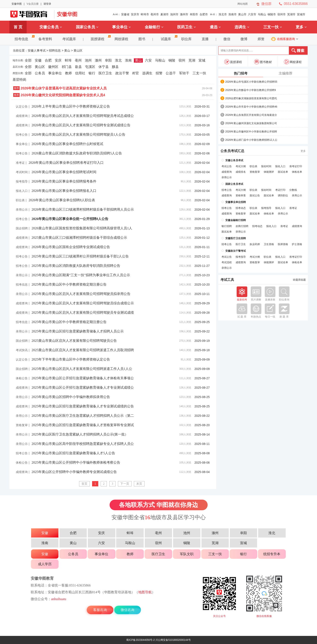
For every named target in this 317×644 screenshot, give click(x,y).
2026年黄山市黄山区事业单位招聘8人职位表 (62, 200)
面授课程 (100, 39)
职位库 (186, 39)
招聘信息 (55, 50)
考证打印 (280, 190)
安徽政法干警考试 (236, 251)
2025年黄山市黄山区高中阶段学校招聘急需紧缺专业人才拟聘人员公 (83, 444)
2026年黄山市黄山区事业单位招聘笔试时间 (64, 172)
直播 (205, 39)
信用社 (80, 73)
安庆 (58, 60)
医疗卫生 (105, 73)
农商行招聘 (242, 226)
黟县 (115, 67)
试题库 (168, 39)
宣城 (202, 60)
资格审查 (241, 195)
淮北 (118, 60)
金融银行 (154, 27)
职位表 (20, 200)
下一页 (125, 484)
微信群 (266, 4)
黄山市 (242, 14)
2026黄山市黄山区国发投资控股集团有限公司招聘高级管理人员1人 (82, 228)
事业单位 (121, 27)
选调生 (242, 27)
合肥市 (204, 14)
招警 (159, 73)
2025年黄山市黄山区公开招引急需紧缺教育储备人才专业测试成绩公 (83, 387)
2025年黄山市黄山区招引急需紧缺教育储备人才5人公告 (73, 453)
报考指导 (22, 181)
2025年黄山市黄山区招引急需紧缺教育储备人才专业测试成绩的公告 (83, 406)
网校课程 (121, 39)
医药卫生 (186, 27)
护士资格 (297, 244)
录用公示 (22, 210)
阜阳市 (194, 14)
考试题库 (69, 39)
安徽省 (125, 14)
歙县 (78, 67)
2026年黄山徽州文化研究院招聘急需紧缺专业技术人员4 (63, 95)
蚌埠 (68, 60)
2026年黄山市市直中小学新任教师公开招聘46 (251, 107)
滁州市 (184, 14)
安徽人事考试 (31, 14)
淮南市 (232, 14)
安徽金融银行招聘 (236, 220)
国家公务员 (87, 27)
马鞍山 (262, 14)
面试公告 (255, 195)
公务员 (40, 73)
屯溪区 (90, 67)
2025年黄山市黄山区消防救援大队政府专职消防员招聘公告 (76, 266)
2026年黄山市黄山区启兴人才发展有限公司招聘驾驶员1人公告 (78, 134)
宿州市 (282, 14)
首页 (84, 484)
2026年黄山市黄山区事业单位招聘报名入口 (64, 191)
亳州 (78, 60)
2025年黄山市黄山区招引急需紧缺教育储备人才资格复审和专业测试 (83, 425)
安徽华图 (17, 4)
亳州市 (155, 14)
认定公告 (22, 106)
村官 (136, 73)
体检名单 (297, 172)
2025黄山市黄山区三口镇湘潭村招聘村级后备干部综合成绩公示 (79, 238)
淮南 (128, 60)
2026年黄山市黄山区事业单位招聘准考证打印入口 (66, 163)
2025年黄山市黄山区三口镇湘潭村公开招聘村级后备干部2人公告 (80, 256)
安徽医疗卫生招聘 (236, 238)
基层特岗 (19, 80)
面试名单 (283, 172)
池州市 (174, 14)
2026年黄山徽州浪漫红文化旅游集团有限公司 (251, 123)
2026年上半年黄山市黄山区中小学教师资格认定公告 (71, 106)
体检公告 (22, 378)
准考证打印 (296, 166)
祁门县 (67, 67)
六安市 (252, 14)
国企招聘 (22, 228)
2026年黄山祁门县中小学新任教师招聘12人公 (251, 140)
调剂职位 (283, 195)
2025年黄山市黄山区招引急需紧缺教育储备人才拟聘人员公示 (78, 331)
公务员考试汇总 (232, 151)
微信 (227, 39)
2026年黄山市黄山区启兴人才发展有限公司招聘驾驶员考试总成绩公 (83, 116)
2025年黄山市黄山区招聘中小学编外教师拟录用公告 (71, 397)
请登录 (47, 4)
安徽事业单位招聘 (236, 202)
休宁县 (104, 67)
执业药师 (255, 244)
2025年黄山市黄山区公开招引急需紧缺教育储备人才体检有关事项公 (83, 378)
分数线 (293, 190)
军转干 (184, 73)
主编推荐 (285, 73)
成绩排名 (241, 172)
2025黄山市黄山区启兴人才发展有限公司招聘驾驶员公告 (74, 341)
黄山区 (78, 50)
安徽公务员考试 (234, 160)
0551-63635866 (296, 4)
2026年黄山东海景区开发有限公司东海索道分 (251, 115)
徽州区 (53, 67)
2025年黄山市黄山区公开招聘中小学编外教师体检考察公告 (76, 462)
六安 (148, 60)
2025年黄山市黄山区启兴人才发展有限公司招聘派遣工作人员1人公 (82, 369)
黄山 (67, 50)
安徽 (38, 60)
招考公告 (22, 135)
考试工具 (227, 280)
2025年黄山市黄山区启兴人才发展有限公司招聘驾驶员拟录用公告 (81, 294)
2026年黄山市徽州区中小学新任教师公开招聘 (251, 132)
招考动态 (241, 208)
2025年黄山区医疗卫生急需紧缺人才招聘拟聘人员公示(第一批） (80, 434)
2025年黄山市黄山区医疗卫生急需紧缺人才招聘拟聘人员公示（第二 (83, 416)
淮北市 (223, 14)
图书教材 (263, 62)
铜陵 (172, 60)
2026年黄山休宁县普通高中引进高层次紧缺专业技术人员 (64, 88)
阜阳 (108, 60)
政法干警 (122, 73)
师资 (261, 39)
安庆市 (135, 14)
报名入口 (22, 191)
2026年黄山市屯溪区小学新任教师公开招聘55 (251, 82)
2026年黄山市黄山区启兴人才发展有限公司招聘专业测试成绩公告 (81, 125)
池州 (88, 60)
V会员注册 (33, 4)
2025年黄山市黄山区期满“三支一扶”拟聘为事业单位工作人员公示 (81, 275)
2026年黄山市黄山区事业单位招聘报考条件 (64, 181)
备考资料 (45, 39)
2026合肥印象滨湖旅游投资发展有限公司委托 (251, 98)
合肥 (48, 60)
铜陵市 (272, 14)
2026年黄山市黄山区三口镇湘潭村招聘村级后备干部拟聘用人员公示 (83, 209)
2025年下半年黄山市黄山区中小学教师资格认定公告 (71, 359)
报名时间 (266, 166)
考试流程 (227, 262)
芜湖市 (291, 14)
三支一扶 (273, 27)
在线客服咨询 (286, 39)
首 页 (18, 27)
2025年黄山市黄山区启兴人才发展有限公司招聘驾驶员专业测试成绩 (83, 313)
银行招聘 (227, 226)
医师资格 (283, 244)
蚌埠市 (145, 14)
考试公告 (227, 166)
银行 (92, 73)
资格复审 (22, 425)
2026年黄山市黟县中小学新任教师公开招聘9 (251, 90)
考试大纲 (241, 166)
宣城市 (301, 14)
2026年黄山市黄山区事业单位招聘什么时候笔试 (67, 144)
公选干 (171, 73)
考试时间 (22, 172)
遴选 (215, 27)
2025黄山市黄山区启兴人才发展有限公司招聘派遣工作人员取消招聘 (83, 350)
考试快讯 (22, 350)
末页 (139, 484)
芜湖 (192, 60)
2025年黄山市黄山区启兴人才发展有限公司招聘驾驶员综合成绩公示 (83, 303)
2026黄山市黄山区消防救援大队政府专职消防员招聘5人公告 (77, 153)
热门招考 (241, 73)
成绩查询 (22, 116)
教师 (68, 73)
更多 (301, 27)
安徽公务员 (51, 27)
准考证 (20, 163)
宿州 (182, 60)
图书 (142, 39)
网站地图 (243, 4)
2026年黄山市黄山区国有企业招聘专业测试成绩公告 (71, 247)
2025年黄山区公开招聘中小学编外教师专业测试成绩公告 (74, 472)
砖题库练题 (299, 280)
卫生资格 (269, 244)
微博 (244, 39)
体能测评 (269, 172)
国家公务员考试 (234, 184)
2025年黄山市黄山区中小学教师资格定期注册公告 (69, 284)
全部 (28, 60)
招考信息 (24, 39)
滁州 (98, 60)
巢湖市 (164, 14)
